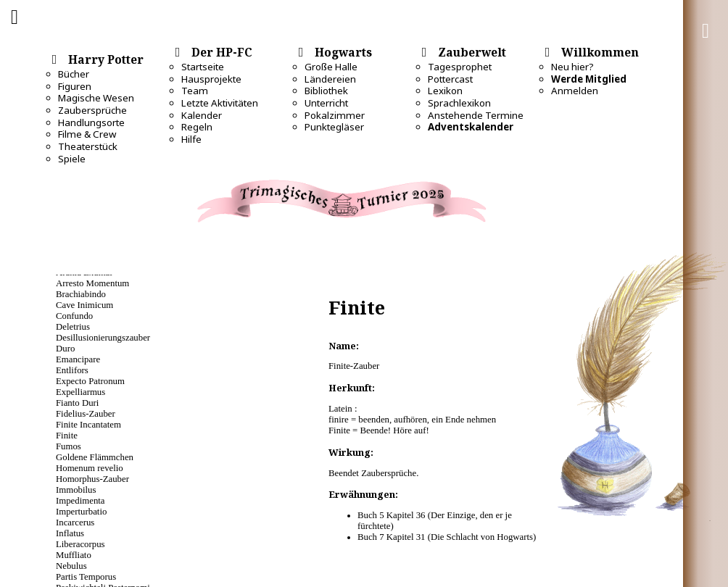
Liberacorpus (80, 544)
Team (195, 91)
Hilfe (191, 139)
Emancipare (78, 359)
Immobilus (76, 490)
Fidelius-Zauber (86, 414)
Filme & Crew (87, 134)
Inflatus (70, 533)
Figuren (75, 86)
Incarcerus (75, 523)
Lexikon (445, 91)
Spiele (72, 159)
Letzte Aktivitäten (220, 103)
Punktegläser (334, 127)
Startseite (203, 67)
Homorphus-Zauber (92, 479)
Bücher (74, 74)
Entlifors (72, 370)
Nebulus (71, 566)
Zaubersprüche (92, 110)
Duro (65, 349)
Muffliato (74, 555)
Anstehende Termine (476, 115)
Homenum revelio (90, 468)
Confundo (74, 316)
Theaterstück (88, 146)
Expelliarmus (80, 392)
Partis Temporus (86, 577)
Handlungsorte (91, 122)
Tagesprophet (460, 67)
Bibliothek (326, 91)
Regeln (197, 127)
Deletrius (73, 327)
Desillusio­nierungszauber (103, 338)
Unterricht (326, 103)
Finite (67, 436)
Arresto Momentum (92, 283)
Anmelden (575, 91)
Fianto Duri (77, 403)
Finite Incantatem (88, 425)
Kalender (202, 115)
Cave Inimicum (84, 305)
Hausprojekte (211, 79)
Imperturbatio (81, 512)
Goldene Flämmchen (95, 457)
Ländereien (330, 79)
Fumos (69, 446)
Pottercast (450, 79)
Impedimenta (80, 501)
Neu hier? (572, 67)
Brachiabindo (81, 294)
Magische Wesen (96, 98)
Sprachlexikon (459, 103)
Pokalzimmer (335, 115)
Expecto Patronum (90, 381)
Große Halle (331, 67)
